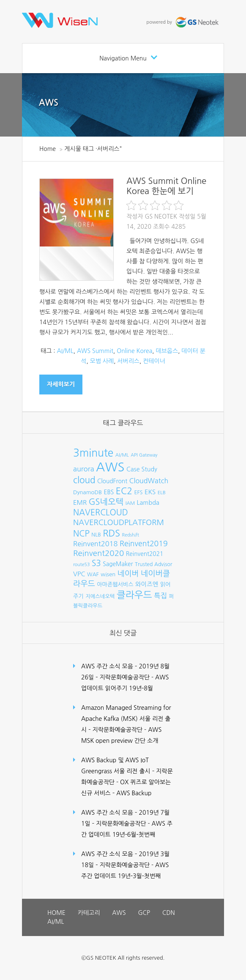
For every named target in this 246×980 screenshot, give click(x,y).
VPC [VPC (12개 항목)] (79, 574)
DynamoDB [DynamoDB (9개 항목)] (87, 492)
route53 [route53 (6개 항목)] (81, 565)
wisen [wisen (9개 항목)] (108, 574)
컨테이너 (154, 361)
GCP (144, 913)
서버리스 (128, 361)
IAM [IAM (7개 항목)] (130, 503)
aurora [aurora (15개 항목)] (84, 469)
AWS (49, 103)
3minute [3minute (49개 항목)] (93, 453)
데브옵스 (167, 351)
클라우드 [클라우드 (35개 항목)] (134, 595)
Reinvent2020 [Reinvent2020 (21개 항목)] (98, 553)
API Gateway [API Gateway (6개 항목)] (144, 455)
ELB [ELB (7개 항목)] (162, 493)
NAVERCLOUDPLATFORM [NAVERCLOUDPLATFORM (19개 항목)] (119, 523)
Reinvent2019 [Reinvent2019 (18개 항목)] (144, 544)
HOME (56, 913)
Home (48, 149)
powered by (184, 22)
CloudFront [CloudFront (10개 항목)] (112, 481)
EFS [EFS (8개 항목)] (138, 492)
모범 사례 (102, 361)
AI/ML (65, 351)
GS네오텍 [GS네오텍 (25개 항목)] (106, 502)
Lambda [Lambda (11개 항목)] (148, 503)
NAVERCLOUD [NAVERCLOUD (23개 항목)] (101, 512)
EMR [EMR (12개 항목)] (80, 502)
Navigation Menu (123, 58)
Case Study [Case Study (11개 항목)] (142, 469)
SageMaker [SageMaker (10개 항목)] (118, 564)
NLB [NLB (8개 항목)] (96, 535)
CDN (169, 913)
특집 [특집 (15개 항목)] (160, 596)
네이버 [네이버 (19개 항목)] (128, 574)
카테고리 (89, 913)
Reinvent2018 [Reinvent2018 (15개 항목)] (95, 544)
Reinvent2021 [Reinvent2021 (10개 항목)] (145, 554)
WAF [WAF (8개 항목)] (93, 574)
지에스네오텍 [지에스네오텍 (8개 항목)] (100, 596)
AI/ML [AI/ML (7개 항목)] (122, 455)
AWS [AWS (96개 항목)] (110, 467)
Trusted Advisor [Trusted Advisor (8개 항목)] (153, 564)
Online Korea (134, 351)
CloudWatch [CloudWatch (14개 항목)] (149, 481)
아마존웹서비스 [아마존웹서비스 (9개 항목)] (115, 584)
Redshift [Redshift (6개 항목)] (131, 535)
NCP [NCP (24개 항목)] (81, 534)
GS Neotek (161, 216)
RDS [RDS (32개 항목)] (111, 533)
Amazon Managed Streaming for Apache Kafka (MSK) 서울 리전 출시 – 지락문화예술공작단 (126, 719)
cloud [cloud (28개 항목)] (84, 480)
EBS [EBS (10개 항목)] (109, 492)
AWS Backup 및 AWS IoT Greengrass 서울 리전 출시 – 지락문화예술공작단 (127, 771)
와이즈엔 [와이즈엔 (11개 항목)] (147, 584)
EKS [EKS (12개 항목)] (150, 492)
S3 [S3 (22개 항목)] (96, 563)
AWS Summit (95, 351)
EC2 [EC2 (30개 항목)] (124, 491)
